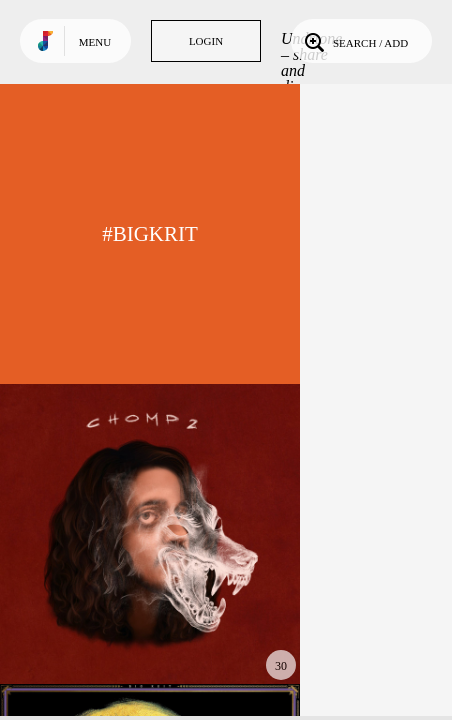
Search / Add (354, 41)
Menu (95, 42)
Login (206, 41)
